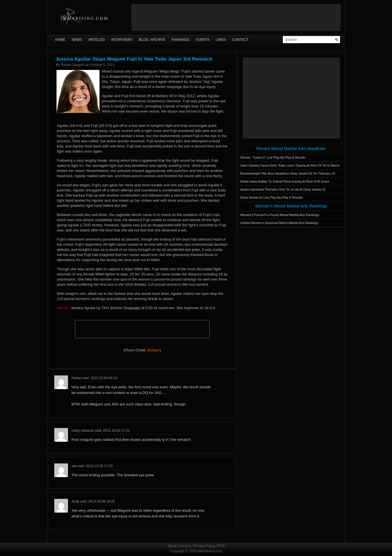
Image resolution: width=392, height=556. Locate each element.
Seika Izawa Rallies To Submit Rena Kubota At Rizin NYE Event (285, 181)
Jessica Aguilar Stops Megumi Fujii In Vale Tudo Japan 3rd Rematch (134, 59)
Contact (240, 40)
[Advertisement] (236, 17)
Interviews (122, 40)
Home (60, 40)
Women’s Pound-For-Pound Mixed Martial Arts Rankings (280, 215)
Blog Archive (152, 40)
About (172, 546)
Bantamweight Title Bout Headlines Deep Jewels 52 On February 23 (288, 173)
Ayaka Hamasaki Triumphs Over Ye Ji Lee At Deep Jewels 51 (283, 189)
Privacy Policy (204, 546)
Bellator (154, 350)
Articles (97, 40)
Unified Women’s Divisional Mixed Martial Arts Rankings (279, 223)
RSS (221, 546)
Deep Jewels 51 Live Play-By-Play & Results (271, 197)
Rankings (181, 40)
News (77, 40)
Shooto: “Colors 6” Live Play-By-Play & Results (273, 157)
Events (203, 40)
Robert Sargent (72, 65)
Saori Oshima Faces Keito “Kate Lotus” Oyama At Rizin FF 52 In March (290, 165)
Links (221, 40)
